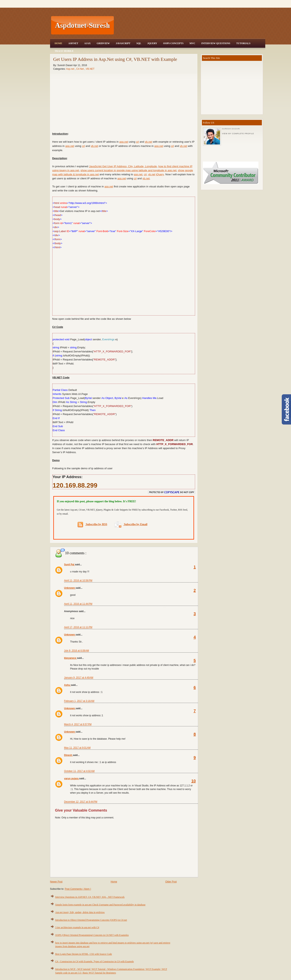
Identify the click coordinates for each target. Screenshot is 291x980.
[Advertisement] (190, 25)
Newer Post (56, 882)
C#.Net (80, 69)
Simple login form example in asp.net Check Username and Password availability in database (100, 905)
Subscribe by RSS (92, 525)
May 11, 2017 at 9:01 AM (77, 748)
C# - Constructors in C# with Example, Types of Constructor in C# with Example (95, 961)
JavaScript (123, 43)
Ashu (67, 685)
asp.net (124, 142)
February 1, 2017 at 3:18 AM (79, 701)
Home (59, 43)
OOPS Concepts (173, 43)
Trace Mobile (64, 51)
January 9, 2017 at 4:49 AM (79, 678)
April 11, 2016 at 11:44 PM (78, 604)
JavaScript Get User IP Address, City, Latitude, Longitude (123, 166)
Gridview (103, 43)
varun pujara (72, 779)
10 (193, 781)
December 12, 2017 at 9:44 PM (81, 802)
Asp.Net (73, 43)
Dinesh (68, 755)
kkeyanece (71, 658)
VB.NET (90, 69)
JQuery (152, 43)
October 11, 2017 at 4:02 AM (79, 771)
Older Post (171, 882)
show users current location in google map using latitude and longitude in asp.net (128, 170)
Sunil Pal (70, 565)
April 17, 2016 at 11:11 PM (78, 627)
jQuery (160, 174)
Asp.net (71, 69)
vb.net (148, 142)
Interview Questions (216, 43)
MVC (192, 43)
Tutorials (243, 43)
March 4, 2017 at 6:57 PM (78, 724)
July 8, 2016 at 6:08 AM (77, 651)
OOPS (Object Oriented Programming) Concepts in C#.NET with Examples (92, 935)
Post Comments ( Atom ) (78, 889)
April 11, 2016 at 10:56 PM (78, 580)
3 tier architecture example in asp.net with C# (77, 927)
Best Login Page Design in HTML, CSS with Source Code (84, 954)
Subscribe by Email (131, 524)
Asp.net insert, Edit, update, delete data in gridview (80, 912)
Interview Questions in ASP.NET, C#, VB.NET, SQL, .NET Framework (90, 897)
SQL (139, 43)
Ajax (87, 43)
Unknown (70, 588)
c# (137, 142)
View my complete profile (238, 134)
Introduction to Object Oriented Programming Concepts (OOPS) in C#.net (91, 920)
